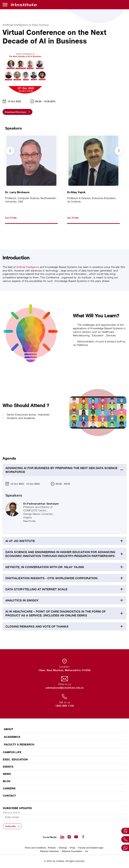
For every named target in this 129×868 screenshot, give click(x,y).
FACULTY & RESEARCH (19, 744)
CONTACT (9, 796)
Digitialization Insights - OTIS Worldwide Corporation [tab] (51, 578)
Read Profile (29, 521)
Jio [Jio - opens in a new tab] (87, 851)
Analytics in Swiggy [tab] (22, 600)
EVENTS (8, 767)
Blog (7, 781)
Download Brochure (15, 112)
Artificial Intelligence (28, 267)
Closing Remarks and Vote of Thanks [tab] (37, 626)
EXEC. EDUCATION (15, 759)
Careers (9, 788)
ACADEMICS (12, 737)
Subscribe (10, 826)
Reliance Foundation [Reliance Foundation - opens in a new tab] (72, 851)
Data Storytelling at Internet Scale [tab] (36, 589)
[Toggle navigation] (6, 5)
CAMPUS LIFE (12, 752)
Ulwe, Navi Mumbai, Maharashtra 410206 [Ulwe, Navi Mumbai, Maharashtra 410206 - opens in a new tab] (65, 670)
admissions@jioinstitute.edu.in (65, 688)
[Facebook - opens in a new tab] (83, 837)
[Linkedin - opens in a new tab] (62, 837)
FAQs (72, 848)
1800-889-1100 (65, 706)
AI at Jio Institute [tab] (20, 541)
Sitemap (63, 848)
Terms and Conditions (35, 848)
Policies (52, 848)
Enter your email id (11, 813)
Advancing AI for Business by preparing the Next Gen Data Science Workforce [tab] (61, 470)
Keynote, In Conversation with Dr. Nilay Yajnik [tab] (45, 567)
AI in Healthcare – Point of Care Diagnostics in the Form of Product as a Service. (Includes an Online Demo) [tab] (56, 613)
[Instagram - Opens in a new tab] (69, 837)
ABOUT (9, 729)
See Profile (11, 218)
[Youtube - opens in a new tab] (76, 837)
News (7, 774)
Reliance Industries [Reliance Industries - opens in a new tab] (49, 851)
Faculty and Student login (91, 848)
